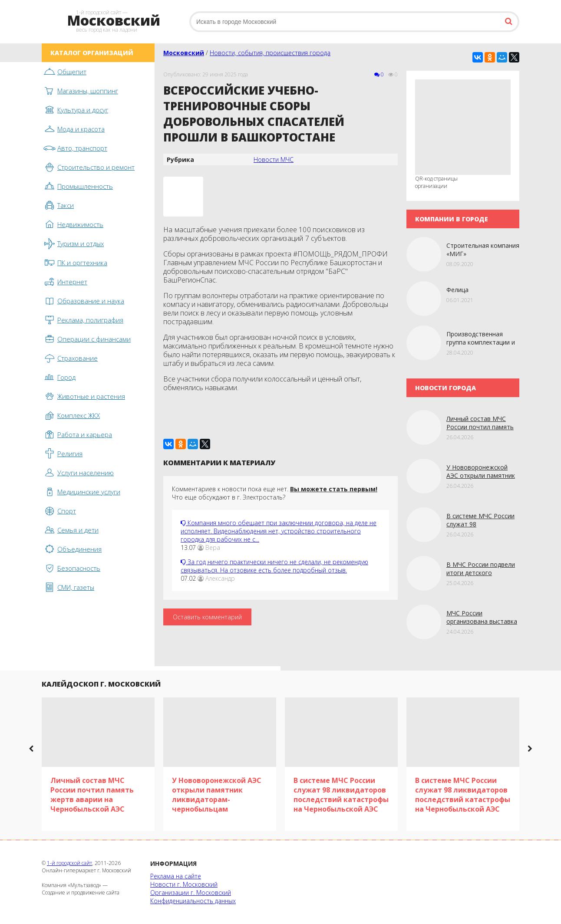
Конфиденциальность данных (193, 901)
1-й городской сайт (69, 863)
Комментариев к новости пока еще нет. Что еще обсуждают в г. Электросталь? (275, 493)
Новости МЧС (274, 159)
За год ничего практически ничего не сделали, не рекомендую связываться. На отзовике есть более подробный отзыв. (274, 566)
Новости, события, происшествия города (270, 53)
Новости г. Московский (184, 884)
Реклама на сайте (176, 876)
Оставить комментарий (207, 617)
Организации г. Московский (191, 893)
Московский (184, 53)
